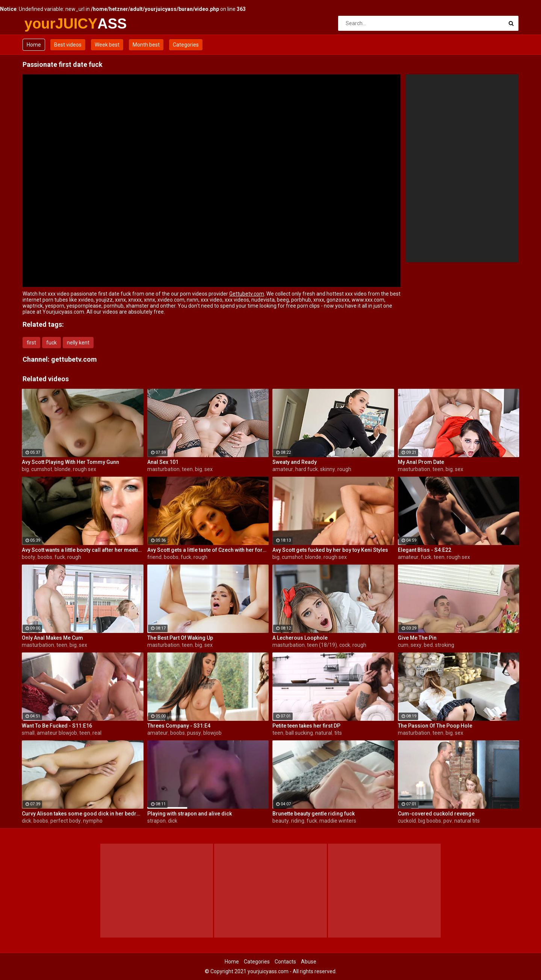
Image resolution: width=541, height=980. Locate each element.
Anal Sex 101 (163, 462)
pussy (194, 733)
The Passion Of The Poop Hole (435, 726)
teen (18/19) (322, 645)
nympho (93, 821)
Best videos (68, 45)
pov (448, 821)
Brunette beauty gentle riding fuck (314, 814)
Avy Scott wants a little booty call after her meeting (83, 550)
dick (26, 821)
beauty (281, 821)
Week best (107, 45)
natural (324, 733)
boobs (45, 557)
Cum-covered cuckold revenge (436, 814)
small (28, 733)
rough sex (85, 469)
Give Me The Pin (417, 638)
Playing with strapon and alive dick (190, 814)
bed (428, 645)
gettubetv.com (74, 359)
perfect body (66, 821)
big (25, 469)
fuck (51, 343)
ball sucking (299, 733)
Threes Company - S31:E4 (179, 726)
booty (29, 557)
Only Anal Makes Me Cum (52, 638)
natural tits (467, 821)
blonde (63, 469)
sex (209, 469)
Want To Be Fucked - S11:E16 (57, 726)
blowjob (212, 733)
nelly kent (78, 343)
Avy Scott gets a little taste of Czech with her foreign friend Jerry (208, 550)
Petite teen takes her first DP (306, 726)
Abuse (309, 962)
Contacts (285, 962)
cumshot (42, 469)
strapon (156, 821)
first (31, 343)
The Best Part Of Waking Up (180, 638)
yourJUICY (44, 24)
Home (34, 45)
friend (154, 557)
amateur (283, 469)
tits (338, 733)
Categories (186, 45)
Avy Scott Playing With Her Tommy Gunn (70, 462)
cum (403, 645)
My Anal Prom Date (421, 462)
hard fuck (307, 469)
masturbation (163, 469)
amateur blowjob (57, 733)
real (97, 733)
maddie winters (338, 821)
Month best (146, 45)
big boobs (430, 821)
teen (187, 469)
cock (345, 645)
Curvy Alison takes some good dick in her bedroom (83, 814)
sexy (416, 645)
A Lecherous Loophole (300, 638)
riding (298, 821)
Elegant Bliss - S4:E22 (425, 550)
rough (344, 469)
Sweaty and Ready (295, 462)
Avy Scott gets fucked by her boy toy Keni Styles (330, 550)
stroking (445, 645)
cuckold (407, 821)
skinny (328, 469)
